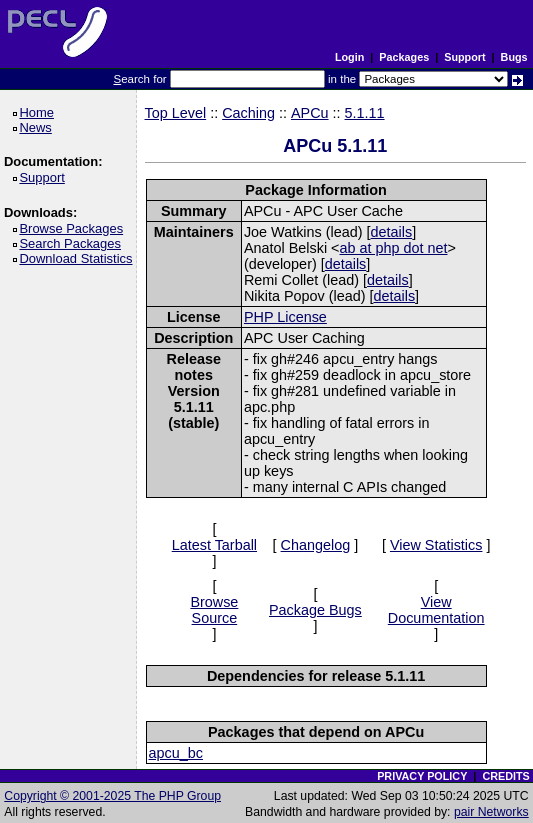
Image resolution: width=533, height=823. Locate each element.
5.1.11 (365, 113)
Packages (404, 57)
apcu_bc (176, 753)
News (38, 127)
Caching (248, 113)
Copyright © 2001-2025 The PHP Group (112, 796)
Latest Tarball (214, 545)
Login (349, 57)
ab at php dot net (394, 248)
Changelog (316, 545)
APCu (310, 113)
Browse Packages (74, 228)
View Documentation (436, 610)
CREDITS (505, 776)
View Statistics (436, 545)
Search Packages (73, 243)
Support (464, 57)
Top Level (176, 113)
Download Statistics (79, 258)
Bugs (514, 57)
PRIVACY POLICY (422, 776)
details (392, 232)
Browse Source (214, 610)
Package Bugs (315, 610)
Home (39, 112)
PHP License (285, 317)
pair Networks (491, 812)
